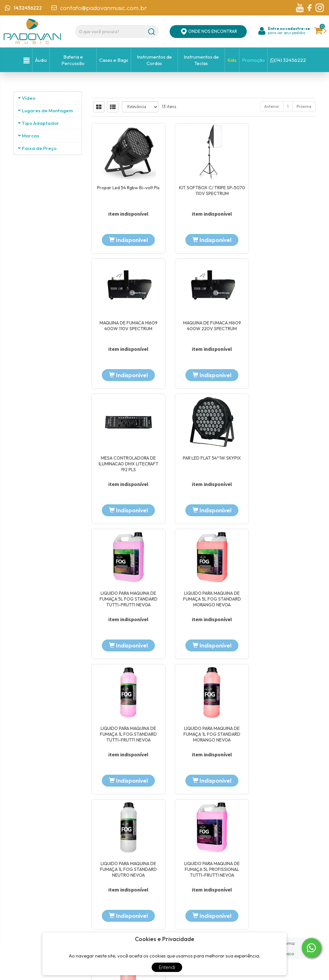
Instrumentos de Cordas (154, 60)
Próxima (304, 106)
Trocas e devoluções (241, 896)
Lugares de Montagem (47, 134)
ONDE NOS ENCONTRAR (208, 32)
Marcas (31, 207)
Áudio (41, 60)
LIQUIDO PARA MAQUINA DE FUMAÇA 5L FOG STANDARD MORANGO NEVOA (203, 465)
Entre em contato (134, 884)
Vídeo (29, 98)
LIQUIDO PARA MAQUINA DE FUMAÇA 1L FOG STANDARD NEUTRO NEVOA (204, 601)
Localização (129, 875)
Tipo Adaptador (40, 171)
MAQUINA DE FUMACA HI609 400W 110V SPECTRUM (281, 191)
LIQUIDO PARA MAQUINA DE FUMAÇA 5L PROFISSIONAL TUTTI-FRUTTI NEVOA (281, 601)
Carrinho (230, 871)
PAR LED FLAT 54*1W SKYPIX (281, 323)
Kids (232, 60)
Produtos (230, 863)
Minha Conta (234, 879)
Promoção (253, 60)
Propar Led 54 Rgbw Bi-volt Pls (126, 191)
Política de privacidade (244, 888)
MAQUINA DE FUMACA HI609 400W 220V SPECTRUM (126, 326)
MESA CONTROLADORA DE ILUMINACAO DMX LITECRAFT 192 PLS (203, 329)
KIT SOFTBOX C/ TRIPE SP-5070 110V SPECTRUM (204, 191)
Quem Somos (131, 867)
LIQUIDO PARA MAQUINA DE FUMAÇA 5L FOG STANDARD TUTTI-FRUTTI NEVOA (126, 465)
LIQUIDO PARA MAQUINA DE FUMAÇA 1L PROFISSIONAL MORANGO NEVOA (125, 737)
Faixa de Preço (39, 301)
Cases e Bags (114, 60)
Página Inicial (130, 859)
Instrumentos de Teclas (201, 60)
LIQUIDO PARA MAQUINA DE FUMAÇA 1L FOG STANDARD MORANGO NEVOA (125, 601)
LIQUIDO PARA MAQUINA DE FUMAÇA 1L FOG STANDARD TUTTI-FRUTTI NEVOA (281, 465)
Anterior (272, 106)
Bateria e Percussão (73, 60)
